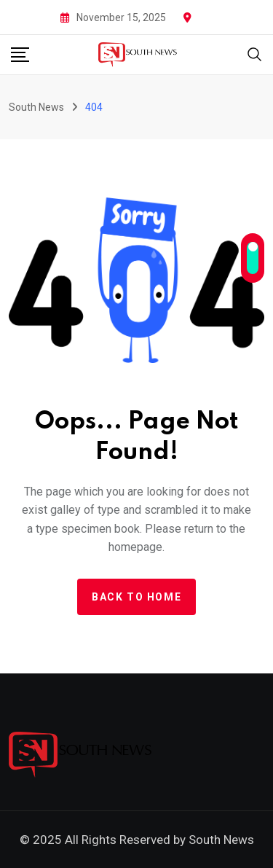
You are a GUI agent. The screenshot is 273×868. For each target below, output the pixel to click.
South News (221, 840)
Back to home (136, 597)
